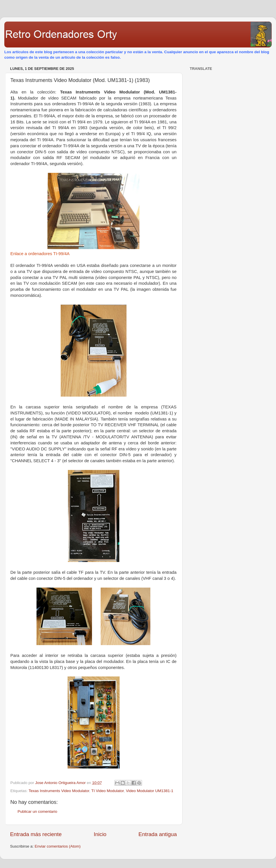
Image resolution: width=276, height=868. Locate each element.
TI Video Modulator (107, 791)
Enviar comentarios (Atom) (58, 846)
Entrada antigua (158, 834)
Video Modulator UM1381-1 (150, 791)
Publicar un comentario (37, 811)
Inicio (100, 834)
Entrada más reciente (36, 834)
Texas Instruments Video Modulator (59, 791)
